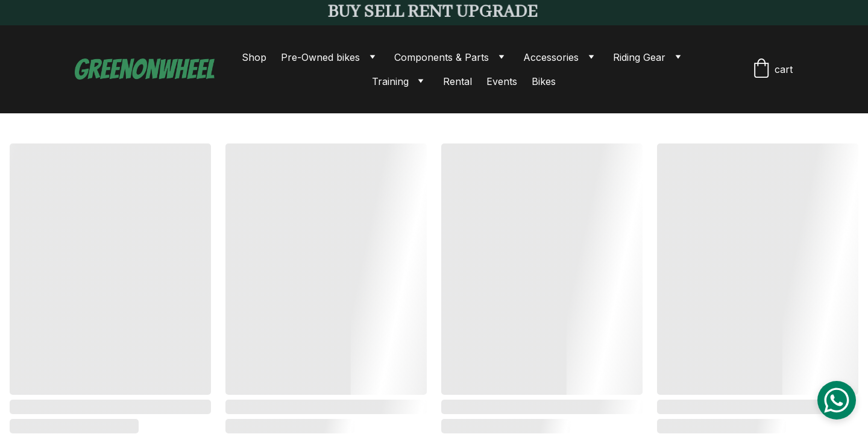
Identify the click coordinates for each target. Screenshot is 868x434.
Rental (458, 81)
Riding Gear (639, 57)
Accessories (551, 57)
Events (502, 81)
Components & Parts (442, 57)
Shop (254, 57)
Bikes (544, 81)
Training (390, 81)
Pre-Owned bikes (320, 57)
